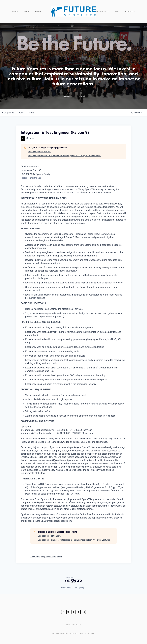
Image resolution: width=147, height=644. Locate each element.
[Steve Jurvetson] (63, 612)
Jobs (117, 11)
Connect (130, 11)
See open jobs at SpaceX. (40, 151)
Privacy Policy (73, 625)
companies (8, 113)
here (77, 494)
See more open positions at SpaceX (46, 557)
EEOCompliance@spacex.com (56, 521)
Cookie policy (79, 588)
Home (15, 11)
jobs (21, 113)
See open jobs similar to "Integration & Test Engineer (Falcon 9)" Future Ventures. (64, 156)
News (38, 11)
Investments (102, 11)
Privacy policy (66, 588)
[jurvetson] (73, 612)
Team (27, 11)
